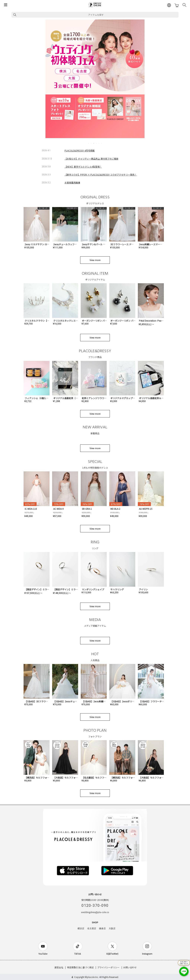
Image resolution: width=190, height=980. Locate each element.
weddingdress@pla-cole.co (95, 912)
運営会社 (59, 967)
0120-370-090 (95, 905)
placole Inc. (93, 977)
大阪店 (112, 928)
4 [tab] (96, 143)
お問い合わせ (130, 967)
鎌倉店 (102, 928)
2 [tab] (91, 143)
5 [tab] (99, 143)
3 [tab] (94, 143)
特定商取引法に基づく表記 (80, 967)
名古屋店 (92, 928)
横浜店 (81, 928)
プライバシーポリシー (108, 967)
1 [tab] (89, 143)
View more (95, 260)
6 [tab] (102, 143)
